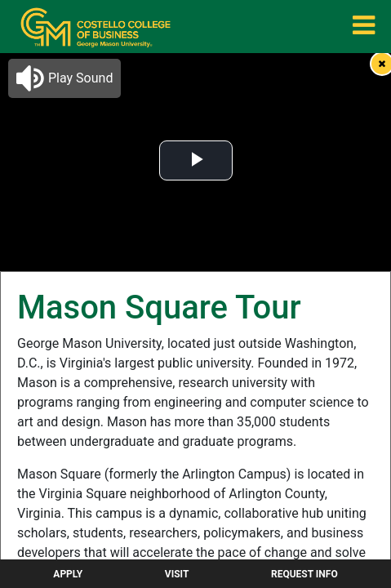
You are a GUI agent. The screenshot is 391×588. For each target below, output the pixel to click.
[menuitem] (96, 27)
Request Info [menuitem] (304, 574)
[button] (64, 78)
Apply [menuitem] (68, 574)
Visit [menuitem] (177, 574)
